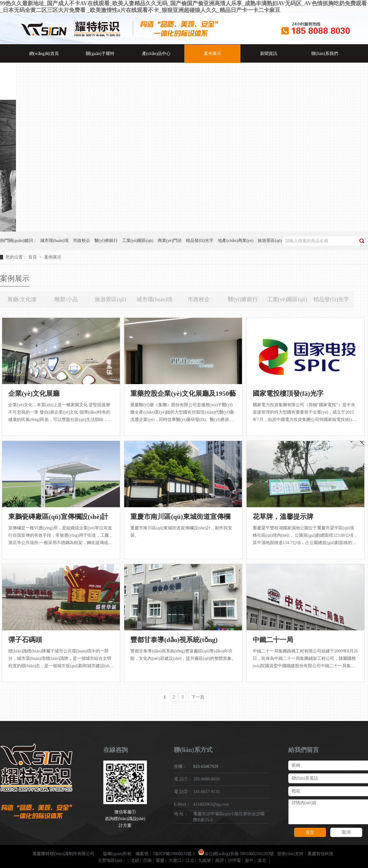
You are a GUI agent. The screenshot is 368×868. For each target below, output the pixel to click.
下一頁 (198, 697)
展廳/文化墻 (22, 299)
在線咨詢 (116, 750)
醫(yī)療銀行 (243, 299)
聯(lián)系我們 (324, 54)
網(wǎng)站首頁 (44, 54)
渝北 (262, 860)
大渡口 (175, 860)
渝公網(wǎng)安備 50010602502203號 (236, 854)
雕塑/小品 (66, 299)
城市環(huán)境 (155, 299)
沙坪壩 (234, 860)
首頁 (33, 257)
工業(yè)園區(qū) (287, 299)
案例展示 (213, 54)
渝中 (249, 860)
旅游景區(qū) (110, 299)
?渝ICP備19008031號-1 (174, 854)
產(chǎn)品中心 (156, 54)
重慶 (160, 860)
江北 (190, 860)
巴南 (148, 860)
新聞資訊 (269, 54)
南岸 (220, 860)
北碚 (135, 860)
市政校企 (199, 299)
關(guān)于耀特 (100, 54)
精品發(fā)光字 (331, 299)
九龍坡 (205, 860)
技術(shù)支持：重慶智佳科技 (305, 854)
